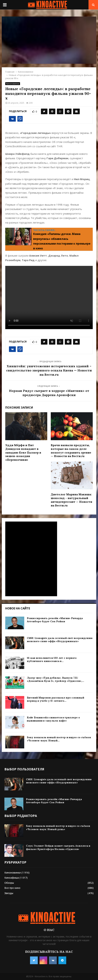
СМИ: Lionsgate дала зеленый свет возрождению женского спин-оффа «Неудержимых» (60, 640)
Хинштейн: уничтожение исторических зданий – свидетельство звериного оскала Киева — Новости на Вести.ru (49, 370)
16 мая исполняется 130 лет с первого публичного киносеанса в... (52, 659)
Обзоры (9, 883)
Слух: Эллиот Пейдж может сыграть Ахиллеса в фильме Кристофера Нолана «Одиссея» (58, 847)
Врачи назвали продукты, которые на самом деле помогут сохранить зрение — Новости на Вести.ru (71, 451)
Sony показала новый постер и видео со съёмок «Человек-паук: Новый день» (58, 827)
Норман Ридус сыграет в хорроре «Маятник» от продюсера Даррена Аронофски (49, 393)
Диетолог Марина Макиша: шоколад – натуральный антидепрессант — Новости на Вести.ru (71, 500)
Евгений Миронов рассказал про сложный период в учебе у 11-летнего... (55, 699)
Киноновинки (13, 84)
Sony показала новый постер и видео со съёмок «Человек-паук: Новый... (59, 739)
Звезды (9, 893)
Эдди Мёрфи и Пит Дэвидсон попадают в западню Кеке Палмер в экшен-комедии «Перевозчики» (23, 452)
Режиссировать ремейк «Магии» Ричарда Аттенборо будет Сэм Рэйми (55, 620)
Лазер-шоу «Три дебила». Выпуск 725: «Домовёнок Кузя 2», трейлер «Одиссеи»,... (55, 679)
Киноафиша (12, 878)
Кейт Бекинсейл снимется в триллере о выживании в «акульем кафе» (53, 719)
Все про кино (12, 888)
